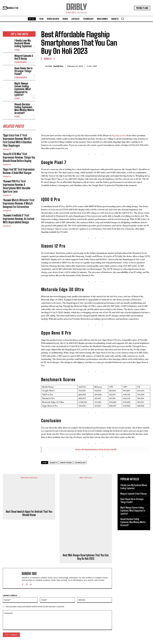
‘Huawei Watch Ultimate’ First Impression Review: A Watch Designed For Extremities (19, 203)
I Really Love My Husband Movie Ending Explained (23, 43)
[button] (122, 19)
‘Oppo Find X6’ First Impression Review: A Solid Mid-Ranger (19, 171)
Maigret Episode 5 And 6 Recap (24, 57)
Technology (80, 463)
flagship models (119, 135)
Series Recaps (21, 62)
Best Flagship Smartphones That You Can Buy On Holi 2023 (99, 450)
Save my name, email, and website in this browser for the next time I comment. (35, 606)
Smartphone (66, 463)
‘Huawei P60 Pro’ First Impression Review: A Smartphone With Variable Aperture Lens (17, 186)
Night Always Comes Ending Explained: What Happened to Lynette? (23, 89)
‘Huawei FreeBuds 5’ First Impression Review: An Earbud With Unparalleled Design (18, 219)
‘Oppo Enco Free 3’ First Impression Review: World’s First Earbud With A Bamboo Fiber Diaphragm (17, 140)
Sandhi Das (58, 66)
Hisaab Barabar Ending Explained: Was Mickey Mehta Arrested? (24, 109)
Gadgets (7, 149)
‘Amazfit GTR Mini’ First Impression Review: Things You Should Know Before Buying (19, 157)
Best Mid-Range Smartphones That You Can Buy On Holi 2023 (86, 557)
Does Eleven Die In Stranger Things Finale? (23, 71)
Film (17, 50)
